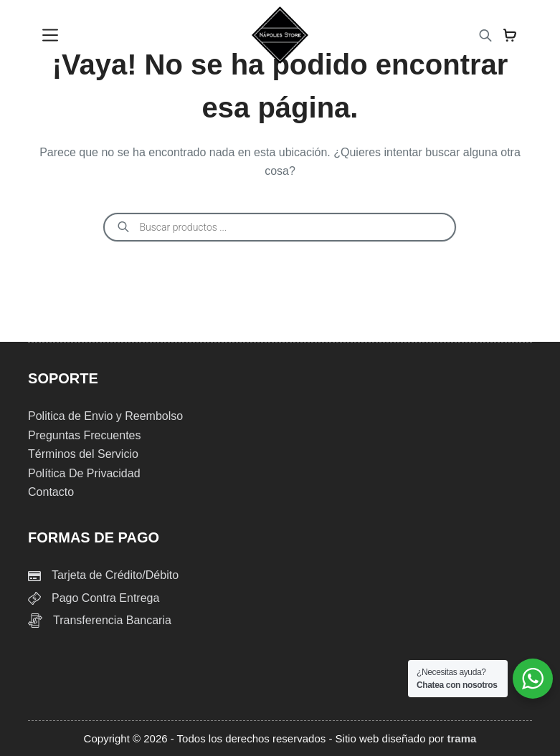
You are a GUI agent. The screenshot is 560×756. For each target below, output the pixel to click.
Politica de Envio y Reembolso (105, 416)
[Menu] (50, 35)
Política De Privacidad (84, 473)
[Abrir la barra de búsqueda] (485, 35)
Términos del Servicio (83, 454)
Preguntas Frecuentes (84, 435)
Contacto (51, 492)
